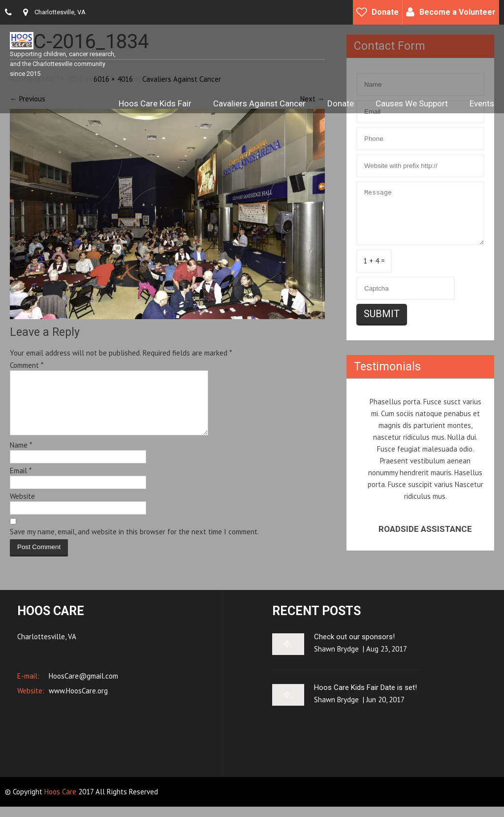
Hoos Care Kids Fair (155, 103)
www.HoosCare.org (77, 701)
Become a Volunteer (457, 12)
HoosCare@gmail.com (82, 686)
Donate (385, 12)
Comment (27, 365)
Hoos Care (61, 802)
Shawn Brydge (336, 659)
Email (21, 482)
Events (482, 103)
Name (21, 457)
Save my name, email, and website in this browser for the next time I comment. (134, 543)
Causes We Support (412, 103)
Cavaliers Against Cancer (259, 103)
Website (22, 508)
